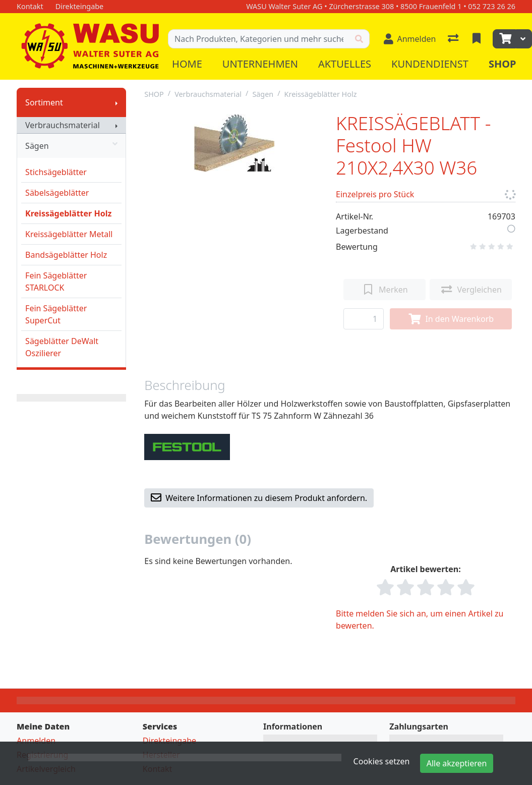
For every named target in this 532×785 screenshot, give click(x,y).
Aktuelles (345, 64)
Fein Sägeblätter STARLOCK (56, 282)
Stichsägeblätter (56, 172)
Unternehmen (260, 64)
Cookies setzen (382, 761)
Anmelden (36, 741)
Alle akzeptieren (457, 763)
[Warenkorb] (504, 39)
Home (187, 64)
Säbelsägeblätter (57, 193)
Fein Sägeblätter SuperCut (56, 314)
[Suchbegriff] (258, 39)
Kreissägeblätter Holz (68, 213)
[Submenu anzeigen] (116, 102)
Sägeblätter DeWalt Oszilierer (62, 347)
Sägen (71, 146)
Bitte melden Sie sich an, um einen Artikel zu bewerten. (420, 620)
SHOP (154, 94)
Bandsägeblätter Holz (66, 255)
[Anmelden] (410, 39)
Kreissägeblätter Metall (69, 234)
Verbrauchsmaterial (63, 125)
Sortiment (44, 102)
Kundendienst (430, 64)
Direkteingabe (169, 741)
